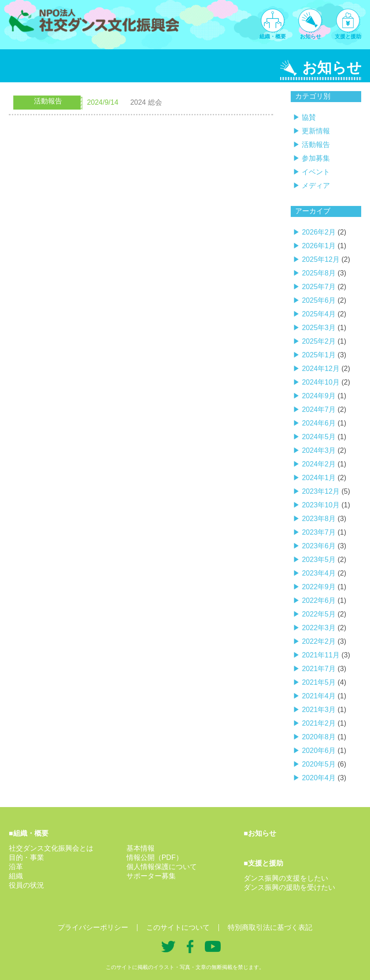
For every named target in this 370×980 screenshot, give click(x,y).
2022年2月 (319, 641)
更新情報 (316, 131)
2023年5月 (319, 560)
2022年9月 (319, 587)
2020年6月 (319, 751)
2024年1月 (319, 478)
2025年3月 (319, 328)
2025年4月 (319, 314)
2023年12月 (320, 491)
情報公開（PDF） (155, 857)
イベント (316, 172)
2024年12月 (320, 369)
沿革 (16, 867)
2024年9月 (319, 396)
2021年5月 (319, 682)
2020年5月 (319, 764)
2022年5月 (319, 614)
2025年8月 (319, 273)
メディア (316, 185)
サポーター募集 (151, 876)
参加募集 (316, 158)
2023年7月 (319, 532)
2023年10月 (320, 505)
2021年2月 (319, 723)
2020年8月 (319, 737)
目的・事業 (26, 857)
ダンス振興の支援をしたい (286, 878)
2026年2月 (319, 232)
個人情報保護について (162, 867)
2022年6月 (319, 600)
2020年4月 (319, 778)
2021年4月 (319, 696)
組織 (16, 876)
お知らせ (311, 37)
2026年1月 (319, 246)
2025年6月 (319, 300)
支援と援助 (348, 37)
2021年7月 (319, 669)
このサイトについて (178, 928)
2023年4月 (319, 573)
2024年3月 (319, 450)
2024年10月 (320, 382)
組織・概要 (273, 37)
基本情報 (141, 848)
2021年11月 (320, 655)
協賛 (309, 117)
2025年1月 (319, 355)
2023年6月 (319, 546)
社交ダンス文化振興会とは (51, 848)
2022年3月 (319, 628)
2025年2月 (319, 341)
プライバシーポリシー (93, 928)
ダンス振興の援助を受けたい (289, 887)
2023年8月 (319, 519)
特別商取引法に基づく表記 (270, 928)
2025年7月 (319, 287)
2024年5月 (319, 437)
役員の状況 (26, 885)
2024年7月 (319, 409)
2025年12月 (320, 259)
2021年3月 (319, 710)
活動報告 (316, 145)
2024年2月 (319, 464)
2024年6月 (319, 423)
